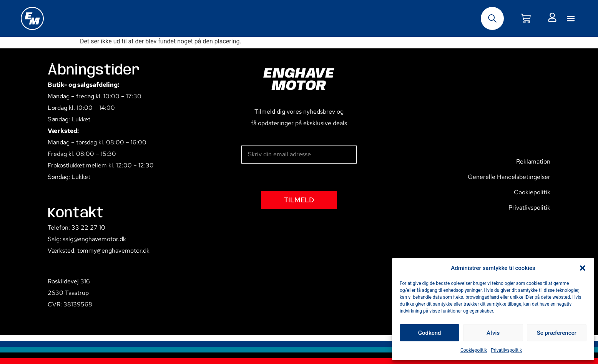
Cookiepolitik (474, 350)
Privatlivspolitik (506, 350)
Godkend (430, 333)
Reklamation (533, 161)
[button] (583, 268)
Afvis (493, 333)
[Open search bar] (492, 18)
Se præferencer (557, 333)
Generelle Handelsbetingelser (509, 177)
